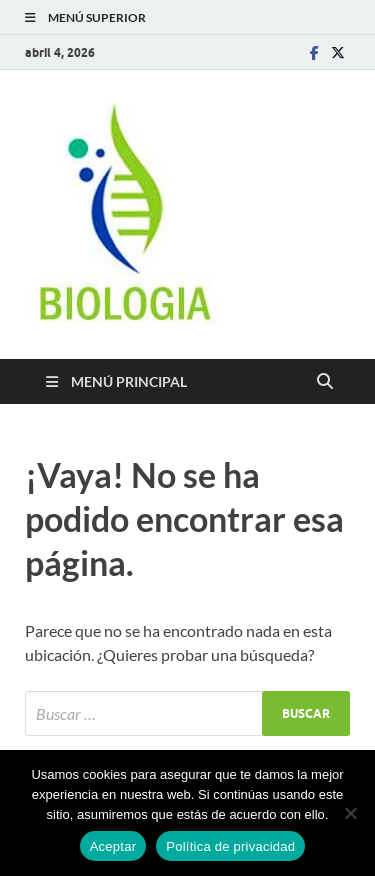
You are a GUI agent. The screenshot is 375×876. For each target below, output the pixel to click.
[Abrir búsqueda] (325, 382)
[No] (350, 813)
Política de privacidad (230, 846)
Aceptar (113, 846)
